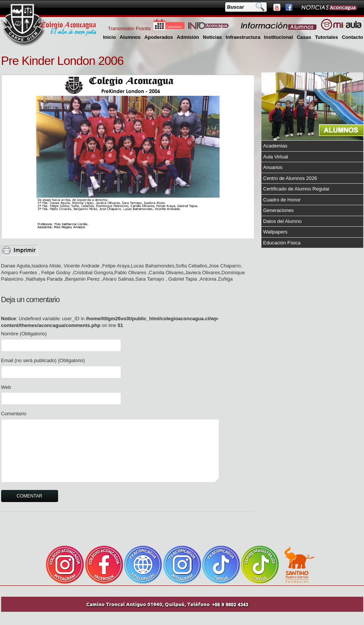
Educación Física (282, 243)
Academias (275, 146)
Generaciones (279, 210)
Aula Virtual (276, 157)
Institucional (279, 37)
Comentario (14, 414)
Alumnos (130, 37)
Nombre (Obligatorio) (24, 334)
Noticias (213, 37)
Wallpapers (276, 232)
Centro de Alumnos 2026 (290, 178)
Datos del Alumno (283, 221)
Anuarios (273, 167)
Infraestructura (243, 37)
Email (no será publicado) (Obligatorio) (43, 360)
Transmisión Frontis (129, 28)
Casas (304, 37)
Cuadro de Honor (282, 200)
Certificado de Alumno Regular (296, 189)
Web (6, 387)
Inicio (109, 37)
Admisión (188, 37)
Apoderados (159, 37)
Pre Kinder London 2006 (62, 61)
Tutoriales (326, 37)
